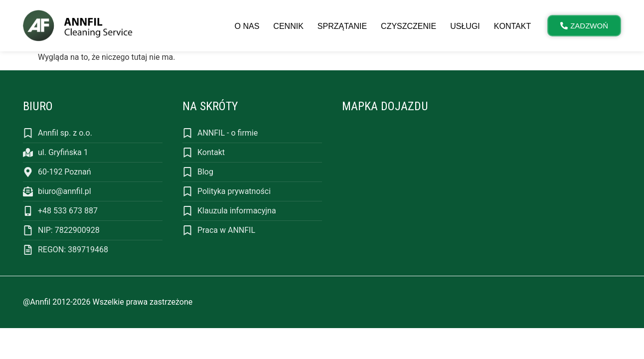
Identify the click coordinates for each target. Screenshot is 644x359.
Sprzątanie (342, 26)
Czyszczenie (408, 26)
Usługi (465, 26)
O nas (247, 26)
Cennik (288, 26)
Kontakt (512, 26)
